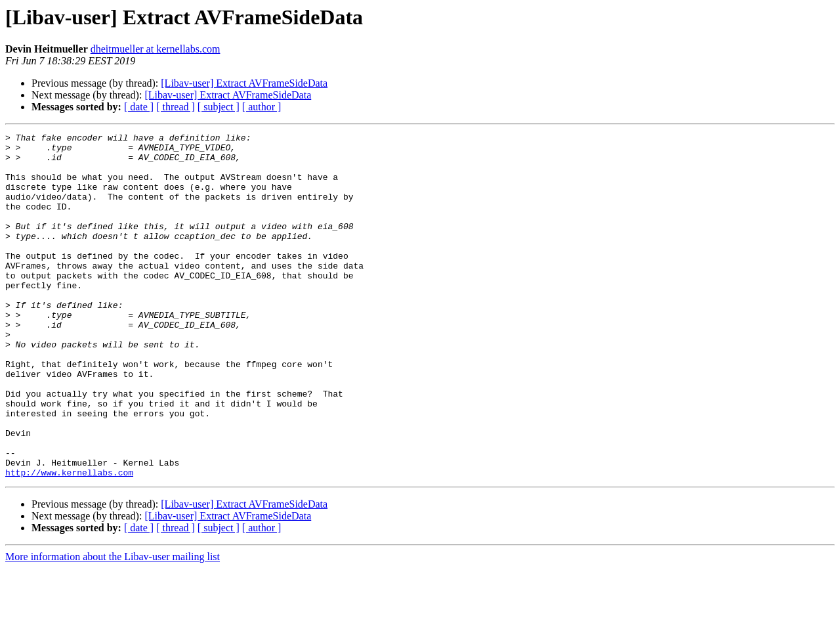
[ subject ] (219, 107)
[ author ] (262, 107)
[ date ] (139, 107)
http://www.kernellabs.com (69, 541)
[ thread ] (176, 107)
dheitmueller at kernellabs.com (156, 49)
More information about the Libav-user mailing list (113, 626)
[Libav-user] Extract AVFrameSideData (244, 83)
